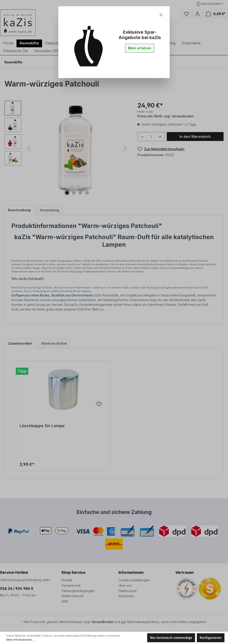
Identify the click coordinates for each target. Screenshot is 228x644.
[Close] (161, 15)
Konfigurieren (211, 638)
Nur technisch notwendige (171, 638)
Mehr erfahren (140, 48)
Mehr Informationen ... (20, 640)
